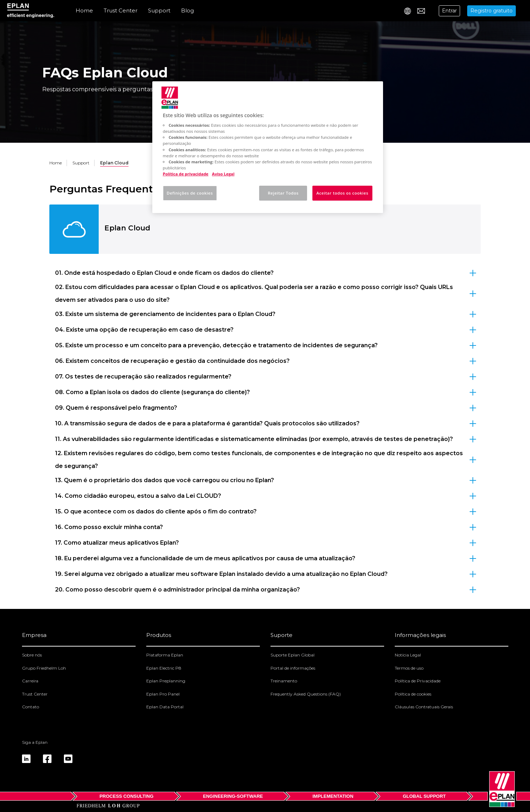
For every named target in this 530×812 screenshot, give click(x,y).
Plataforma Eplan (165, 655)
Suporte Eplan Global (293, 655)
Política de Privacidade (418, 681)
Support (159, 10)
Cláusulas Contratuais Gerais (424, 707)
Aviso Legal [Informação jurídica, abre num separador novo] (223, 174)
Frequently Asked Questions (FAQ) (306, 694)
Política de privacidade (186, 174)
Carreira (30, 681)
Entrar (449, 11)
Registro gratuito (491, 11)
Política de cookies (413, 694)
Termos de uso (409, 668)
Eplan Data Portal (165, 707)
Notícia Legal (408, 655)
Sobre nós (32, 655)
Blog (187, 10)
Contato (31, 707)
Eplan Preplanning (166, 681)
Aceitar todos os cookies (342, 193)
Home (84, 10)
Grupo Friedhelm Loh (44, 668)
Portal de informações (293, 668)
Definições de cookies (190, 193)
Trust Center (121, 10)
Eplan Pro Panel (163, 694)
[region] (268, 147)
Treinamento (284, 681)
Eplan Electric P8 (164, 668)
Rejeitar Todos (283, 193)
